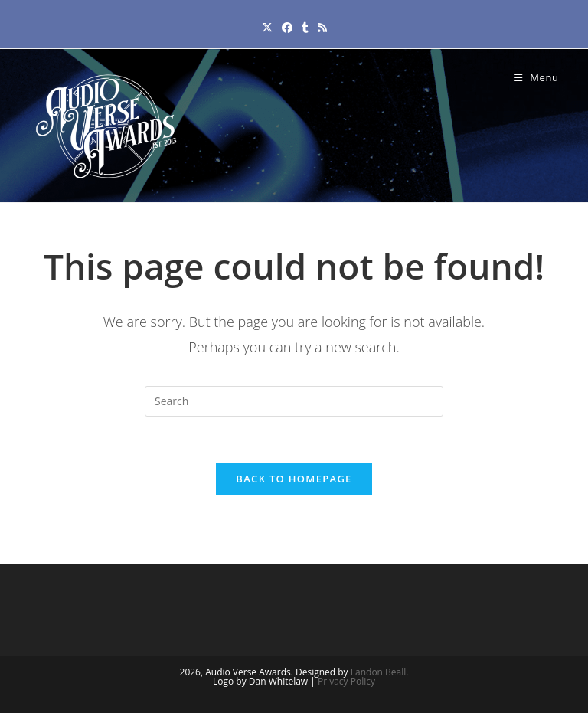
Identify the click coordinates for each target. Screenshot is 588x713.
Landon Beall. (380, 672)
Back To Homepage (294, 479)
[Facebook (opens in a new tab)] (287, 27)
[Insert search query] (294, 401)
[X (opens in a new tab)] (267, 27)
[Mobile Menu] (536, 77)
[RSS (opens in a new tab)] (322, 27)
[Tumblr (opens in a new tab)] (305, 27)
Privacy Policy (346, 681)
